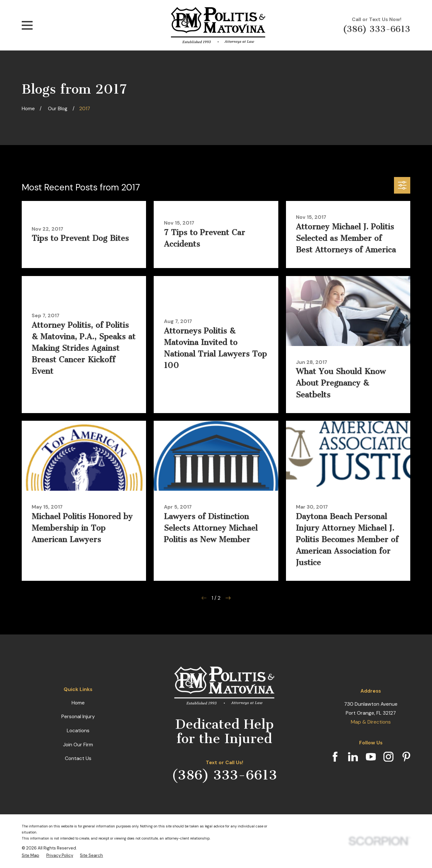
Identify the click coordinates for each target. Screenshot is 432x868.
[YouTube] (371, 757)
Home (78, 703)
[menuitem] (31, 855)
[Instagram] (388, 757)
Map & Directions (371, 722)
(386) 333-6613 (377, 29)
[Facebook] (335, 757)
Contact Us (78, 758)
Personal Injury (78, 716)
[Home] (218, 25)
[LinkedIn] (353, 757)
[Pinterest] (406, 757)
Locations (78, 730)
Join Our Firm (78, 745)
